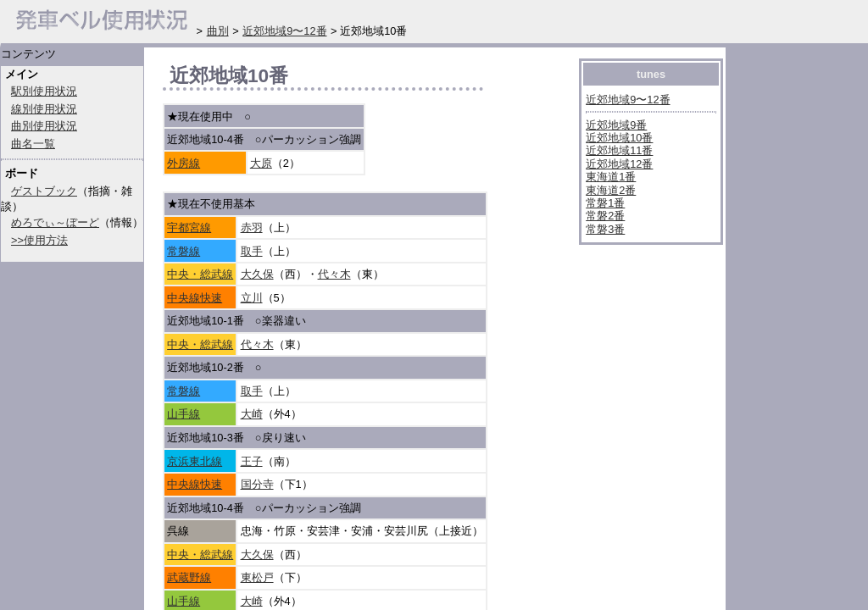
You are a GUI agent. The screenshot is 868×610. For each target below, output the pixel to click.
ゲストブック (44, 191)
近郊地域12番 (619, 164)
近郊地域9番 (616, 125)
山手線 (184, 414)
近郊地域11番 (619, 150)
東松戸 (257, 577)
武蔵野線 (189, 577)
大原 (261, 163)
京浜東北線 (195, 461)
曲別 (218, 31)
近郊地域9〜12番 (628, 100)
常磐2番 (605, 216)
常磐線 (184, 251)
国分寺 (257, 484)
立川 (252, 298)
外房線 (184, 163)
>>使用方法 (39, 240)
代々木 (334, 274)
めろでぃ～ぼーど (55, 222)
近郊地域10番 (619, 138)
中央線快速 (195, 298)
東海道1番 (611, 177)
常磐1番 (605, 203)
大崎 (252, 414)
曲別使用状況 (44, 126)
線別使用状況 (44, 109)
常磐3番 (605, 229)
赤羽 (252, 227)
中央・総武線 (200, 274)
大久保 (257, 274)
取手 (252, 251)
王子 (252, 461)
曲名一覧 (33, 144)
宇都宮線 (189, 227)
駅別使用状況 (44, 91)
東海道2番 (611, 190)
